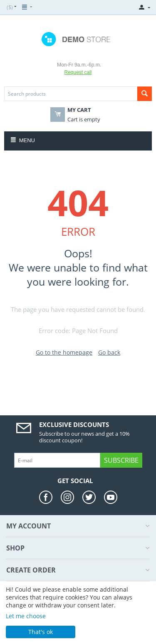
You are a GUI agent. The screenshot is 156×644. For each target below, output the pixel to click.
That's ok (41, 632)
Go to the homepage (64, 352)
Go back (109, 352)
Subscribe (121, 460)
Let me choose (26, 616)
